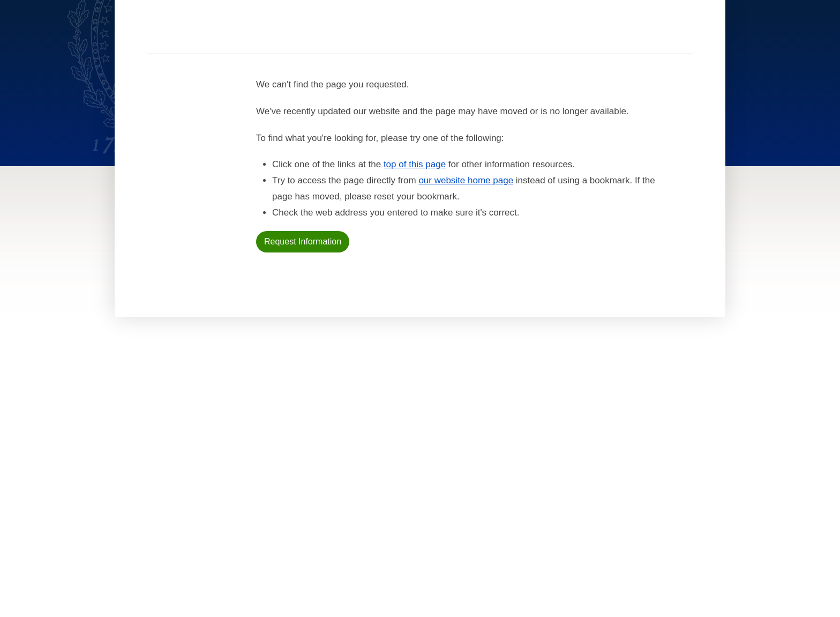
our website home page (466, 250)
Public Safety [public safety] (493, 462)
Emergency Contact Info (512, 472)
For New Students (378, 423)
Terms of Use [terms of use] (492, 452)
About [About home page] (265, 452)
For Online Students (382, 452)
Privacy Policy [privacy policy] (494, 443)
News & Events (278, 443)
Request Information (303, 311)
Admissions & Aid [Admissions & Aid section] (374, 35)
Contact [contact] (577, 35)
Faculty (267, 433)
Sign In (723, 35)
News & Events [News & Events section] (487, 35)
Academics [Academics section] (310, 35)
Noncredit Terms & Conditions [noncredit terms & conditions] (521, 433)
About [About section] (538, 35)
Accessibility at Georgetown (520, 423)
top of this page (415, 234)
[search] (610, 32)
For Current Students (385, 433)
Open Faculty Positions (387, 489)
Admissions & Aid (281, 423)
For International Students (395, 443)
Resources (668, 35)
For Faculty (368, 462)
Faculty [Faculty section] (432, 35)
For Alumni (366, 472)
